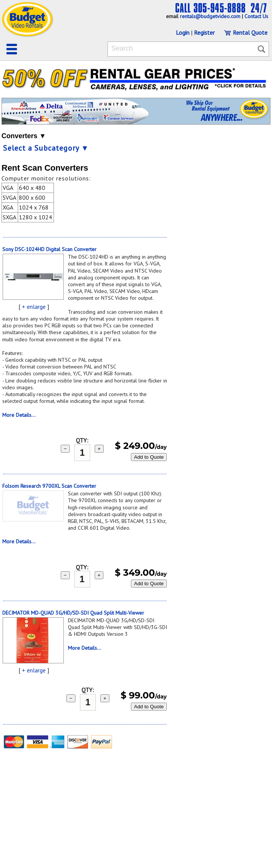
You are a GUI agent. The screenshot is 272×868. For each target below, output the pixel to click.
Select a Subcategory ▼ (46, 148)
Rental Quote (246, 32)
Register (204, 32)
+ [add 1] (99, 449)
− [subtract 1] (65, 449)
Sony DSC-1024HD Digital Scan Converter (49, 249)
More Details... (19, 415)
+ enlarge (34, 307)
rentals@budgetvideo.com (210, 16)
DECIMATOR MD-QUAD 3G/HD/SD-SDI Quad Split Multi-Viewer (73, 613)
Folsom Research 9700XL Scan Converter (49, 486)
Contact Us (256, 16)
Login (183, 32)
